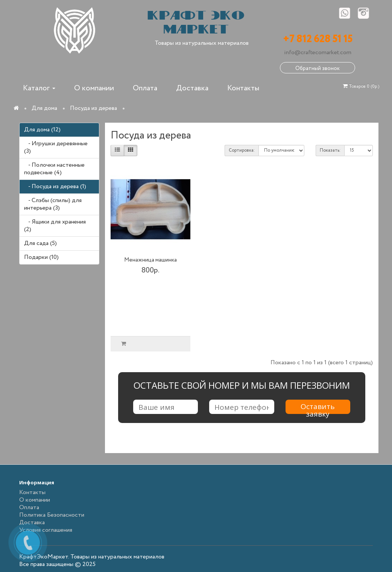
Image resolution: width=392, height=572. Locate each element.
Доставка (192, 88)
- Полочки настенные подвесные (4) (54, 169)
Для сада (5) (40, 243)
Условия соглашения (46, 530)
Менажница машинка (150, 260)
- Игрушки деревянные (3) (56, 147)
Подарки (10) (41, 257)
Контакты (243, 88)
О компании (94, 88)
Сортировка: (242, 150)
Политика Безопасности (52, 515)
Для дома (44, 108)
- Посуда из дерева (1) (55, 186)
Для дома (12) (42, 130)
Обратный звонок (318, 68)
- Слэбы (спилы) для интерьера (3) (53, 204)
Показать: (330, 150)
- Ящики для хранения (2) (55, 226)
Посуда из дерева (93, 108)
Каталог (39, 88)
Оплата (145, 88)
